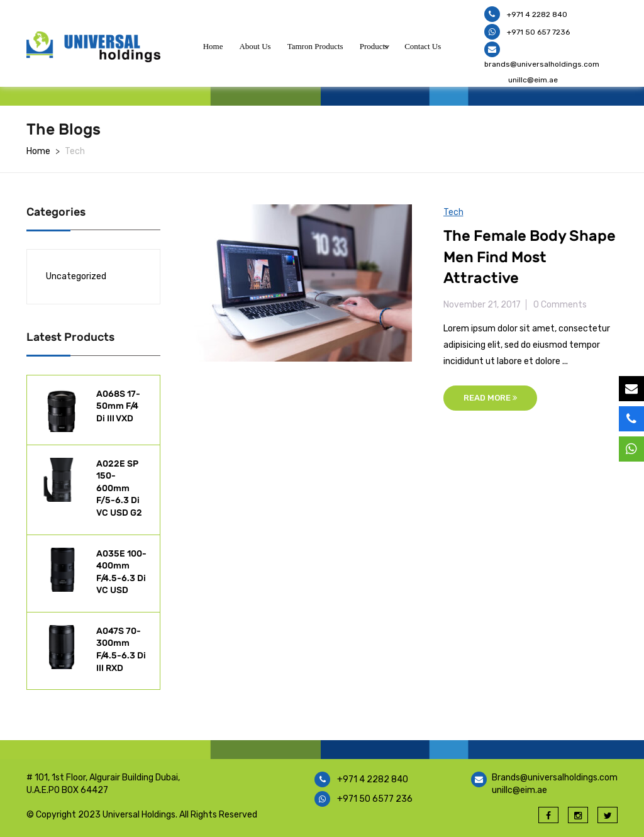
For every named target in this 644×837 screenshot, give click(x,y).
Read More (490, 398)
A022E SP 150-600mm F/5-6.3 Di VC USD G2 (119, 488)
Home (38, 151)
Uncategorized (76, 276)
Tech (453, 212)
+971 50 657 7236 (537, 32)
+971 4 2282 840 (536, 14)
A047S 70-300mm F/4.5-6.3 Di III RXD (121, 650)
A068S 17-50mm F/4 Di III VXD (118, 406)
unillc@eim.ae (533, 80)
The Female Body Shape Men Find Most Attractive (530, 257)
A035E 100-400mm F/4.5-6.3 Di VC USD (121, 572)
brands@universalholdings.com (542, 64)
